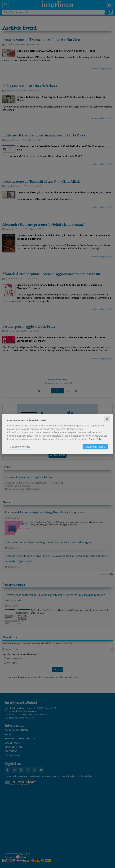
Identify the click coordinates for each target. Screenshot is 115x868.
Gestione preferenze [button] (20, 447)
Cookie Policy (96, 439)
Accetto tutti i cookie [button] (95, 447)
